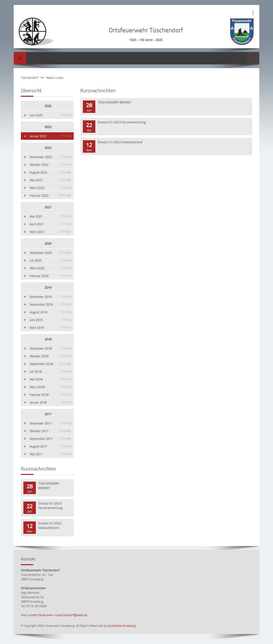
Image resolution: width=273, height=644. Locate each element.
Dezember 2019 (50, 297)
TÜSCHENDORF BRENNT (114, 102)
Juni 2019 (50, 320)
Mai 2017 (50, 454)
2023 (48, 127)
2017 (48, 414)
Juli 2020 (50, 260)
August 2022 (50, 172)
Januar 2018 (50, 402)
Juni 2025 (50, 115)
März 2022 (50, 188)
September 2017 (50, 439)
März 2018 (50, 387)
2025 (48, 106)
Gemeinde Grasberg (122, 626)
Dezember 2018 (50, 348)
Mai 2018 (50, 379)
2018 (48, 339)
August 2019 (50, 312)
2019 (48, 287)
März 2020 (50, 268)
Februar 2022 (50, 195)
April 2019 (50, 327)
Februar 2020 (50, 276)
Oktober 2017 (50, 431)
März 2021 (50, 232)
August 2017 (50, 446)
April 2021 (50, 224)
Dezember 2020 (50, 253)
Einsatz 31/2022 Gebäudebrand (120, 142)
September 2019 (50, 304)
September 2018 (50, 364)
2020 (48, 243)
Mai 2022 (50, 180)
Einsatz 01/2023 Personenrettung (122, 122)
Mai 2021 (50, 216)
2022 (48, 148)
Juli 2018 (50, 371)
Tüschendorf (29, 78)
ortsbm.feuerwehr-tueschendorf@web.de (58, 615)
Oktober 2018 (50, 356)
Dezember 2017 (50, 423)
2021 (48, 207)
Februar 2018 (50, 395)
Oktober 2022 (50, 165)
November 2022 (50, 157)
